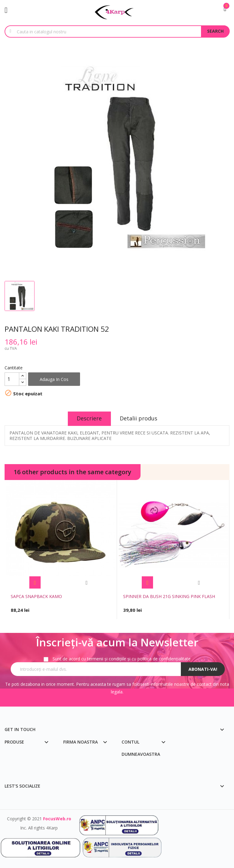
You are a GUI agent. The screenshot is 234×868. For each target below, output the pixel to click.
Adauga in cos (54, 379)
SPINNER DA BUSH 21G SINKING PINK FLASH (169, 596)
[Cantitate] (12, 379)
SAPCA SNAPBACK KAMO (36, 596)
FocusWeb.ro (57, 819)
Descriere (89, 418)
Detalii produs (139, 418)
